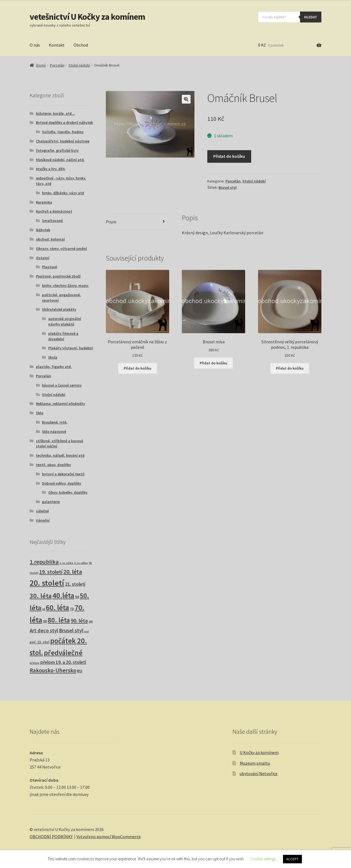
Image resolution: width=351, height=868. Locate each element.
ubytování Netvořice (259, 773)
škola (53, 357)
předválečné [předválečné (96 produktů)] (63, 653)
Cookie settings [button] (263, 859)
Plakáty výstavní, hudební (71, 348)
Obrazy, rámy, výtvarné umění (61, 249)
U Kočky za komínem (259, 752)
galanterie (51, 502)
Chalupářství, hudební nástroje (63, 141)
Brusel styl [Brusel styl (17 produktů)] (71, 630)
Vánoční (43, 520)
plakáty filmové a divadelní (63, 336)
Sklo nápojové (54, 432)
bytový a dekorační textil (63, 474)
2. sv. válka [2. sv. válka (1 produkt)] (81, 563)
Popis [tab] (111, 222)
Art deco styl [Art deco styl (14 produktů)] (44, 631)
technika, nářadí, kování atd (60, 455)
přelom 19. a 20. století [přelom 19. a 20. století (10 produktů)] (63, 662)
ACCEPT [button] (292, 859)
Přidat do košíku (229, 156)
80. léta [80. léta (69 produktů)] (59, 620)
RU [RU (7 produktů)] (80, 671)
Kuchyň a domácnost (54, 211)
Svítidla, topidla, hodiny (63, 132)
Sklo (40, 413)
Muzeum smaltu (255, 763)
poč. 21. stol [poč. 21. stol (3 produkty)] (39, 642)
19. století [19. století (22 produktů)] (51, 572)
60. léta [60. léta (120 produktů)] (57, 608)
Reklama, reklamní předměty (60, 404)
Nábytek (43, 230)
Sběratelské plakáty (59, 309)
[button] (186, 99)
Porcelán (57, 65)
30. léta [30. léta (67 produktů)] (41, 596)
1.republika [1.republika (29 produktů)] (44, 562)
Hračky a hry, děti (51, 169)
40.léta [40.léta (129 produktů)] (63, 595)
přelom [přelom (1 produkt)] (35, 663)
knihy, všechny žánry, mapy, (65, 285)
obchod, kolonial (50, 239)
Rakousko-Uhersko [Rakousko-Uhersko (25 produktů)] (53, 670)
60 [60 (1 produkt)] (44, 609)
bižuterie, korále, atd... (55, 113)
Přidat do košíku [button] (138, 368)
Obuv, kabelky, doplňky (68, 492)
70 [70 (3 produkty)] (72, 609)
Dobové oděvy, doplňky (62, 483)
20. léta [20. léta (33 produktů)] (73, 572)
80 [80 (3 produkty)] (45, 621)
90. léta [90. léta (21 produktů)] (79, 620)
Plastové (49, 267)
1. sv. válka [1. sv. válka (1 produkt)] (66, 563)
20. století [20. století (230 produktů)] (47, 583)
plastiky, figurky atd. (54, 367)
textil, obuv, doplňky (53, 465)
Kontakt (57, 45)
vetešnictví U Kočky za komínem (87, 17)
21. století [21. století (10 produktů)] (75, 584)
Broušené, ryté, (55, 422)
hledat (311, 17)
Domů (41, 65)
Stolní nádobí (79, 65)
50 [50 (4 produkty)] (77, 597)
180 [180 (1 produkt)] (91, 622)
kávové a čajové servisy (62, 385)
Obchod (81, 45)
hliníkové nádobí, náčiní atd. (60, 160)
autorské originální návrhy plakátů (65, 321)
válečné (42, 511)
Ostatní (43, 258)
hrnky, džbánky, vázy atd (63, 193)
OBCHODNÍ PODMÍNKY (51, 836)
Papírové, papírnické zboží (58, 276)
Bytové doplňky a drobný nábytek (64, 122)
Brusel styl (228, 187)
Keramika (44, 202)
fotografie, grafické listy (57, 150)
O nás (35, 45)
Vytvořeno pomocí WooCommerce (109, 836)
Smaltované (52, 221)
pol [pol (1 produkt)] (87, 631)
